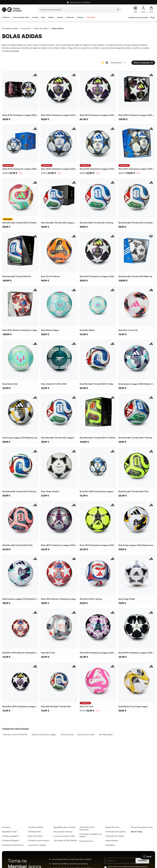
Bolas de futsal (67, 735)
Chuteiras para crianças (39, 840)
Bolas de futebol (41, 28)
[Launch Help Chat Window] (147, 857)
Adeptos (51, 17)
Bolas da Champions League (44, 735)
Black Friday (137, 832)
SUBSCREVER (142, 861)
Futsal (43, 17)
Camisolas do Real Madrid (65, 840)
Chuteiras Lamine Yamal (13, 845)
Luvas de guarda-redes (21, 17)
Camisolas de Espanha (116, 832)
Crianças (80, 17)
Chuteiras (6, 17)
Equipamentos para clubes (138, 17)
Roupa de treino (112, 827)
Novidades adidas (10, 28)
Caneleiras (110, 845)
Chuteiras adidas (35, 827)
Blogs (153, 17)
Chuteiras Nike (34, 832)
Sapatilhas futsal (9, 832)
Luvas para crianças (37, 845)
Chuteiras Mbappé (10, 840)
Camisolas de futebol (115, 836)
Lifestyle (60, 17)
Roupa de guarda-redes (142, 827)
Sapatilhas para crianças (65, 827)
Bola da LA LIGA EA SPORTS (15, 735)
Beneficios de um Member (78, 2)
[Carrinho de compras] (151, 10)
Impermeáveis (112, 840)
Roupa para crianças (63, 832)
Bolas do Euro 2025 (86, 735)
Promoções (91, 17)
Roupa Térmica (86, 841)
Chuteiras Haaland (10, 836)
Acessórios (70, 17)
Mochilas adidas (106, 735)
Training (35, 17)
